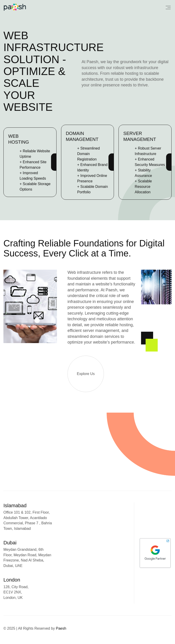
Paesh (61, 628)
